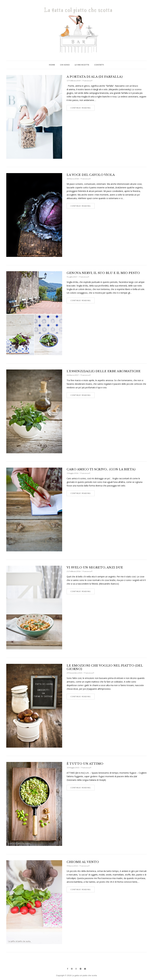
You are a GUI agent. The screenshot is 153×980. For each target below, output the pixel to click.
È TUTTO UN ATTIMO (85, 764)
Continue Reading (81, 108)
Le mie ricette (82, 65)
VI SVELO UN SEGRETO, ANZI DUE (95, 567)
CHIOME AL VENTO (83, 862)
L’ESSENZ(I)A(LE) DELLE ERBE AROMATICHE (104, 371)
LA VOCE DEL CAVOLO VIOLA (91, 175)
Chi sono (65, 65)
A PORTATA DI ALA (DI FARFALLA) (95, 77)
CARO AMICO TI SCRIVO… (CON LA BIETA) (101, 469)
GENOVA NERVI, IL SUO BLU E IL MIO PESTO (103, 273)
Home (52, 65)
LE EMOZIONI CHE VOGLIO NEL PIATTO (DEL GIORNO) (105, 667)
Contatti (99, 65)
